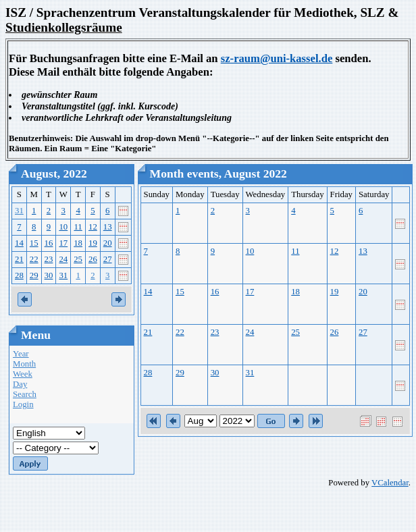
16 (49, 243)
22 (34, 259)
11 (78, 227)
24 (63, 259)
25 (78, 259)
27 (108, 259)
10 (63, 227)
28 (19, 275)
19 (93, 243)
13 (108, 227)
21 (19, 259)
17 (63, 243)
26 (93, 259)
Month (24, 364)
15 (34, 243)
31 (19, 211)
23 (49, 259)
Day (20, 384)
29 (34, 275)
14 (19, 243)
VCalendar (390, 483)
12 (93, 227)
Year (21, 354)
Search (25, 394)
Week (23, 374)
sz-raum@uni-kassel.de (277, 58)
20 (108, 243)
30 (49, 275)
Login (23, 404)
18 (78, 243)
